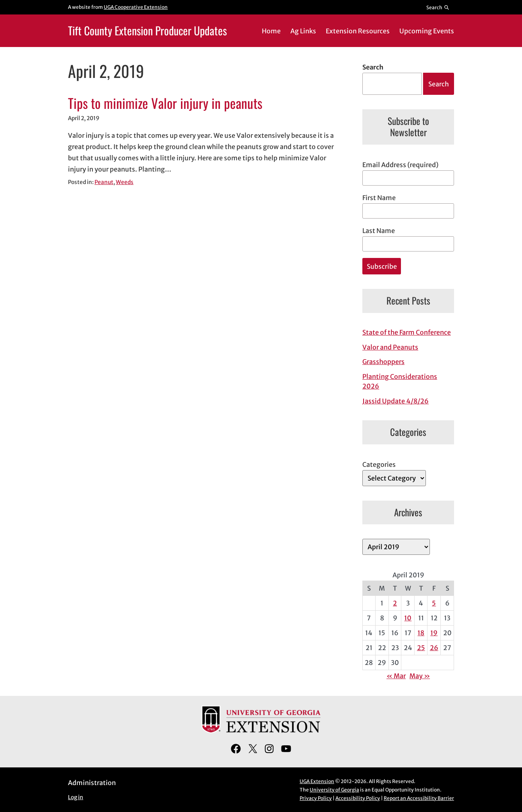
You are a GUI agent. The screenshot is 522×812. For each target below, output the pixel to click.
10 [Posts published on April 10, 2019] (408, 618)
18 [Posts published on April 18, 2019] (421, 633)
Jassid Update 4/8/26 (396, 401)
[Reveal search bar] (438, 7)
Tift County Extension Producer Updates (147, 30)
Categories (379, 464)
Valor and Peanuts (390, 347)
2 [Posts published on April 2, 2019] (395, 603)
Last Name (379, 231)
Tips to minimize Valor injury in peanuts (165, 103)
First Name (379, 198)
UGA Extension (317, 781)
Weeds (125, 182)
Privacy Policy (316, 798)
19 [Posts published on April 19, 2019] (434, 633)
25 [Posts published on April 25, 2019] (421, 648)
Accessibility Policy (358, 798)
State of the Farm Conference (407, 332)
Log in (76, 797)
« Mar (396, 676)
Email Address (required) (400, 165)
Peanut (104, 182)
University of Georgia (334, 790)
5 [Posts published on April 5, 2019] (434, 603)
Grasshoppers (383, 362)
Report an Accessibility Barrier (419, 798)
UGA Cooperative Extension (136, 7)
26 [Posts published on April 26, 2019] (434, 648)
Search (373, 67)
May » (420, 676)
